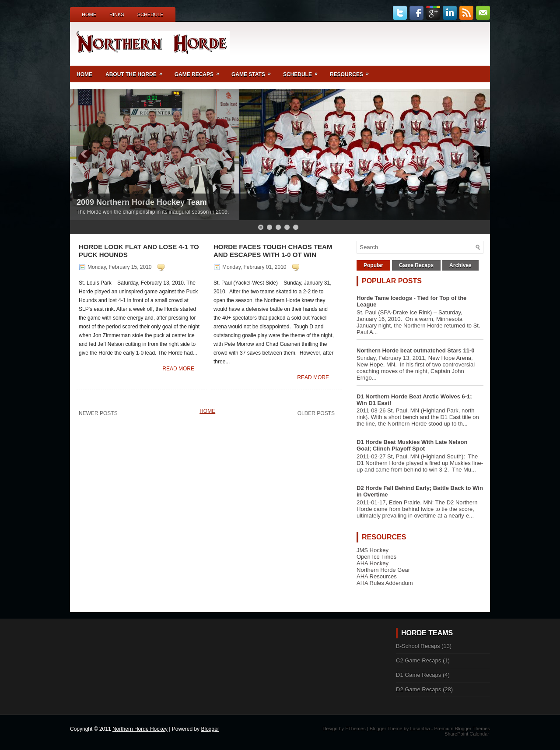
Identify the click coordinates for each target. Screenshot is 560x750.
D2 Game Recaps (418, 689)
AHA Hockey (373, 563)
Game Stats (254, 72)
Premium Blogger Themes (462, 729)
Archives (460, 265)
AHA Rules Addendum (385, 583)
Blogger (210, 729)
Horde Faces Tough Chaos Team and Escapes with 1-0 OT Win (273, 251)
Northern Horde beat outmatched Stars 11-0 (415, 350)
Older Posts (316, 413)
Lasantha (420, 729)
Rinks (117, 14)
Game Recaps (200, 72)
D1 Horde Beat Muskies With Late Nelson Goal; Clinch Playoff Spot (412, 445)
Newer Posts (98, 413)
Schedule (150, 14)
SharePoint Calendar (467, 734)
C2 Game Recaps (418, 660)
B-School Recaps (418, 646)
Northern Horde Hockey (140, 729)
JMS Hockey (373, 550)
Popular (373, 265)
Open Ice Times (376, 557)
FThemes (355, 729)
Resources (352, 72)
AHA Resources (377, 576)
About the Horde (137, 72)
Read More (178, 369)
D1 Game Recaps (418, 675)
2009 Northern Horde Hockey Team (142, 202)
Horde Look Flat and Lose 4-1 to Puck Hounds (139, 251)
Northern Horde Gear (383, 570)
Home (89, 14)
